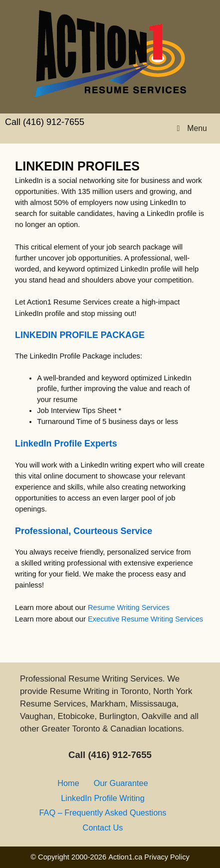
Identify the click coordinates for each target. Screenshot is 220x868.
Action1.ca (125, 857)
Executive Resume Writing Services (145, 619)
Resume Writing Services (129, 607)
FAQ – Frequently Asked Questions (103, 812)
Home (68, 783)
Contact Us (103, 827)
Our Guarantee (121, 783)
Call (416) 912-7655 (45, 122)
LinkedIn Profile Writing (103, 798)
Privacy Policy (167, 857)
